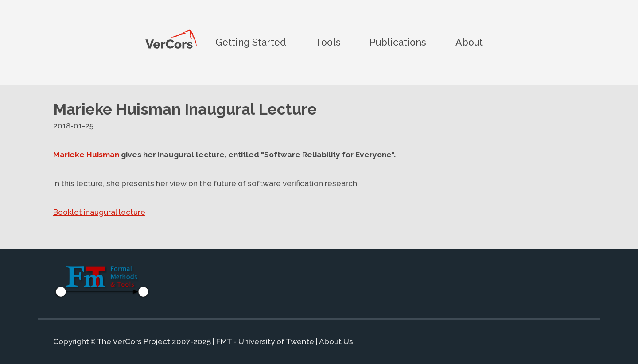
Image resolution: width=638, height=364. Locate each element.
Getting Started (251, 42)
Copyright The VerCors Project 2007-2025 (132, 342)
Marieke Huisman (86, 155)
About (469, 42)
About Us (336, 342)
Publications (398, 42)
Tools (328, 42)
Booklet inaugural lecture (99, 212)
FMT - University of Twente (265, 342)
